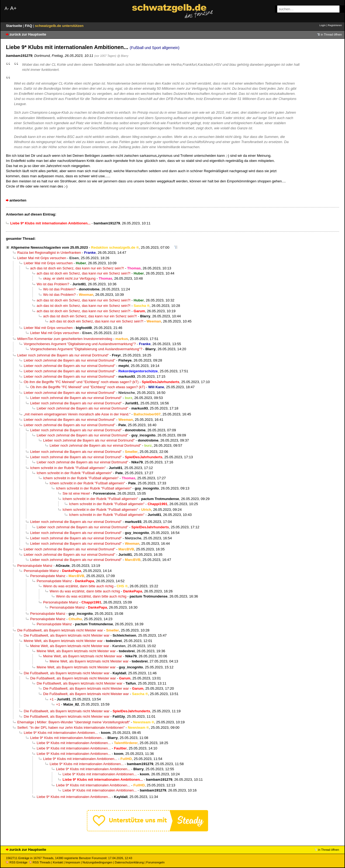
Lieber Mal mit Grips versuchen (42, 258)
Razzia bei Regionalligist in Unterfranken (49, 253)
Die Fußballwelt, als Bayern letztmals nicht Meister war (60, 630)
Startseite (15, 26)
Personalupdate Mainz (35, 566)
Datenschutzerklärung (129, 862)
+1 (52, 699)
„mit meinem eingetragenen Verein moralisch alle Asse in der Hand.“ (77, 414)
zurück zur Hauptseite (28, 34)
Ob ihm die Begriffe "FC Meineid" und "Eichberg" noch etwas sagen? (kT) (81, 382)
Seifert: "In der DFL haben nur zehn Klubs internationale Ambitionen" (71, 728)
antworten (18, 200)
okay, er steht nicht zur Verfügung (69, 278)
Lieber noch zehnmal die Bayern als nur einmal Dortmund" (63, 355)
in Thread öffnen (331, 34)
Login (322, 25)
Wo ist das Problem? (53, 284)
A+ (13, 8)
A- (7, 8)
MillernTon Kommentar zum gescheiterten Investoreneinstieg (65, 339)
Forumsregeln (155, 862)
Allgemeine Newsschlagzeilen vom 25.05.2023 (49, 247)
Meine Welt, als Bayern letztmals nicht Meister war (63, 641)
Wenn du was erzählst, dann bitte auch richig (78, 586)
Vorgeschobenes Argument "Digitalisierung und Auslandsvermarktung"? (80, 344)
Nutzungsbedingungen (97, 862)
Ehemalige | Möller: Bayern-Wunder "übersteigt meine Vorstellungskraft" (74, 722)
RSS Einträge (17, 862)
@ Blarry (123, 56)
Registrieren (335, 25)
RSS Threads (40, 862)
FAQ (29, 26)
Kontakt (58, 862)
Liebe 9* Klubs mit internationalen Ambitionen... (61, 733)
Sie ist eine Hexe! (76, 493)
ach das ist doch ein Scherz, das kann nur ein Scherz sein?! (77, 268)
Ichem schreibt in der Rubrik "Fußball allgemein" (68, 468)
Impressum (73, 862)
